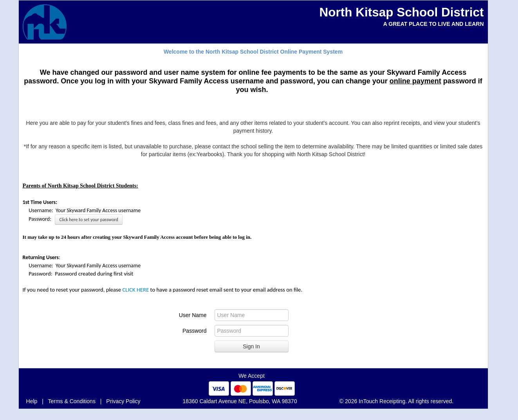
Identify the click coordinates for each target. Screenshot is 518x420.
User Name (193, 315)
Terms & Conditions (72, 401)
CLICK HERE (135, 290)
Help (32, 401)
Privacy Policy (123, 401)
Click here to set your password (88, 220)
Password (194, 331)
